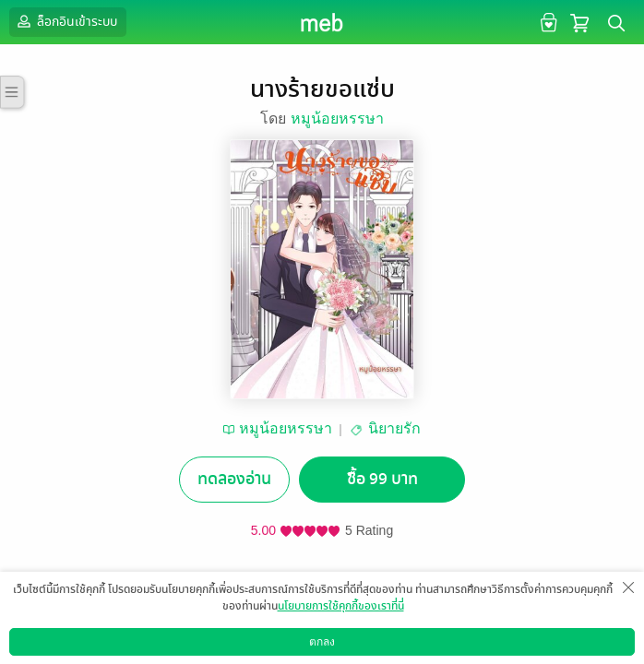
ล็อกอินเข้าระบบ (66, 21)
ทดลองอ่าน (234, 479)
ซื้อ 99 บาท (382, 479)
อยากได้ (206, 599)
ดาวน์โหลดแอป (112, 650)
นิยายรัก (394, 428)
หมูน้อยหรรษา (337, 119)
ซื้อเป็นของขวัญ (284, 599)
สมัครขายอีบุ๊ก (448, 650)
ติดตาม (361, 599)
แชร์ (438, 599)
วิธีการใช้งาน (536, 650)
